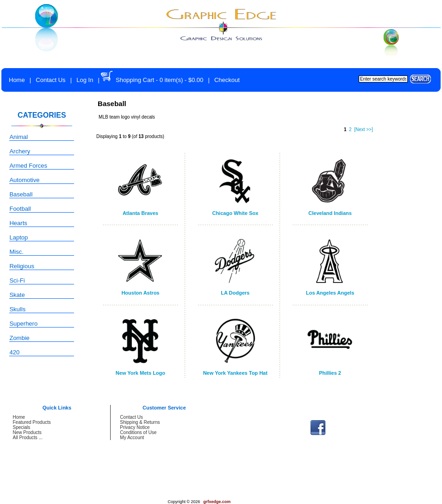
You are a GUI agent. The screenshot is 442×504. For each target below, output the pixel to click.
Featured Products (32, 422)
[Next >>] (364, 129)
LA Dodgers (235, 293)
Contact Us (50, 80)
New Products (27, 432)
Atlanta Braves (140, 213)
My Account (132, 438)
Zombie (19, 338)
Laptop (19, 237)
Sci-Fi (17, 280)
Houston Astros (140, 293)
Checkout (227, 80)
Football (20, 209)
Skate (17, 295)
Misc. (16, 252)
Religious (22, 266)
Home (17, 80)
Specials (22, 427)
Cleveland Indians (330, 213)
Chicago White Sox (235, 213)
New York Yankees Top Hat (235, 373)
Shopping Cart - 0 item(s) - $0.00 (159, 80)
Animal (19, 137)
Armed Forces (28, 166)
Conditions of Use (138, 432)
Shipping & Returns (140, 422)
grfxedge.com (217, 502)
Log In (85, 80)
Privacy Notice (135, 427)
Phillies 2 (330, 373)
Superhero (23, 324)
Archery (20, 151)
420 (14, 352)
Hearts (18, 223)
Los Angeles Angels (330, 293)
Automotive (24, 180)
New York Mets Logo (140, 373)
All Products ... (28, 438)
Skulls (17, 309)
